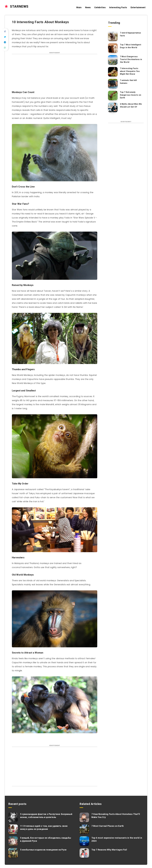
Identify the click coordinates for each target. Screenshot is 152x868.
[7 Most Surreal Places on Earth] (84, 829)
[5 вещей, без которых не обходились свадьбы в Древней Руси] (13, 841)
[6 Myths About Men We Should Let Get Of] (113, 107)
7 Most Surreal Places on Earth (108, 826)
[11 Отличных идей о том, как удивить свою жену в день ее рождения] (13, 829)
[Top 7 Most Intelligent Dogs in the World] (113, 48)
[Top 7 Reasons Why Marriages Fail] (84, 853)
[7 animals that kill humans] (113, 84)
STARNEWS (17, 6)
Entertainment (138, 7)
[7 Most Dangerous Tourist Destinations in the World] (113, 60)
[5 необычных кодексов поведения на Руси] (13, 853)
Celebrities (100, 7)
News (88, 7)
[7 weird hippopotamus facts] (113, 36)
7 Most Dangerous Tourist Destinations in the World (131, 59)
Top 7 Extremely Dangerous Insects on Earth (131, 95)
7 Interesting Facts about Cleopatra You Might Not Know (130, 71)
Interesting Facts (118, 7)
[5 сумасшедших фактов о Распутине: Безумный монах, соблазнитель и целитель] (13, 817)
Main (79, 7)
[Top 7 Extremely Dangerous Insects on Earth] (113, 96)
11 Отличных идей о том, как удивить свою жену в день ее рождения (44, 827)
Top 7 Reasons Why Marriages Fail (109, 850)
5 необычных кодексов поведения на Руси (43, 850)
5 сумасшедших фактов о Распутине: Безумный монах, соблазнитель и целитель (46, 816)
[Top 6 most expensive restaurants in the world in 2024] (84, 841)
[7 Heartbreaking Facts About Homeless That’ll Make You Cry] (84, 817)
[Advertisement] (55, 74)
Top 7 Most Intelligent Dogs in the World (131, 46)
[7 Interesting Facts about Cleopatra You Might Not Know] (113, 72)
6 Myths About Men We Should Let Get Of (131, 105)
